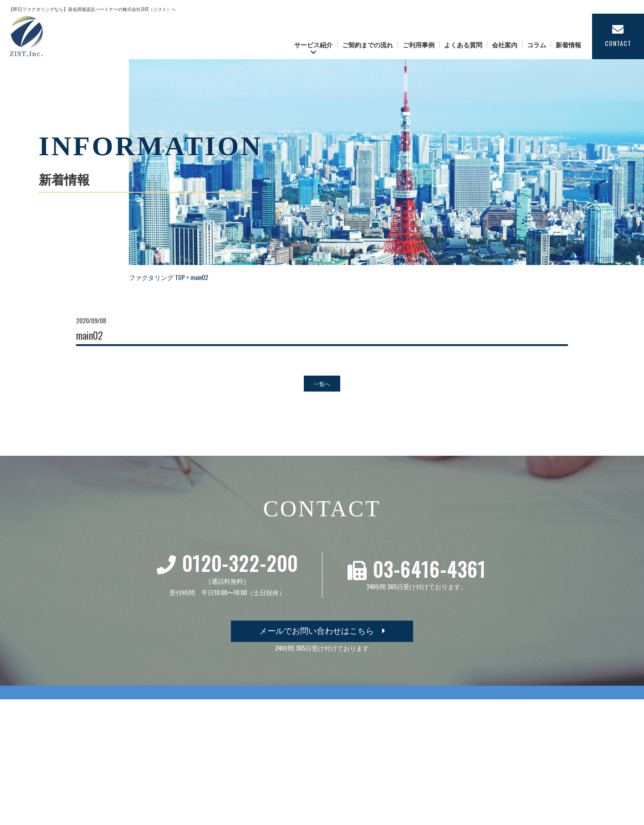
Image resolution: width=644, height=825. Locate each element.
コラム (537, 44)
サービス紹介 (313, 44)
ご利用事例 (419, 44)
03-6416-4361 (429, 569)
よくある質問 (463, 44)
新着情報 (568, 44)
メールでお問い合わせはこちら (322, 630)
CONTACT (618, 36)
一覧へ (322, 384)
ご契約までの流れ (368, 44)
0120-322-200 (240, 563)
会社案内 (505, 44)
